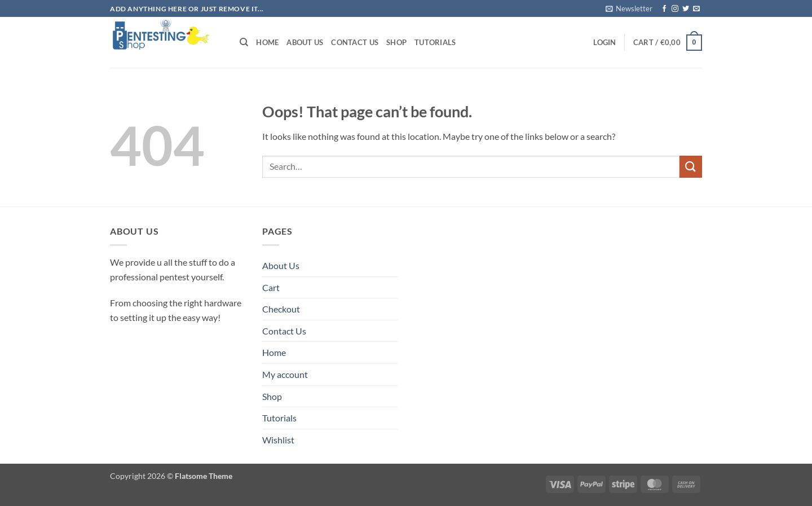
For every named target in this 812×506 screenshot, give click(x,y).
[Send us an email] (696, 9)
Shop (396, 42)
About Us (305, 42)
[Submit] (691, 167)
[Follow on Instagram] (675, 9)
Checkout (281, 309)
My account (285, 374)
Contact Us (355, 42)
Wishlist (278, 440)
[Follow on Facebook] (664, 9)
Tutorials (435, 42)
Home (267, 42)
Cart (271, 287)
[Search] (244, 42)
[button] (629, 8)
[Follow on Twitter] (686, 9)
